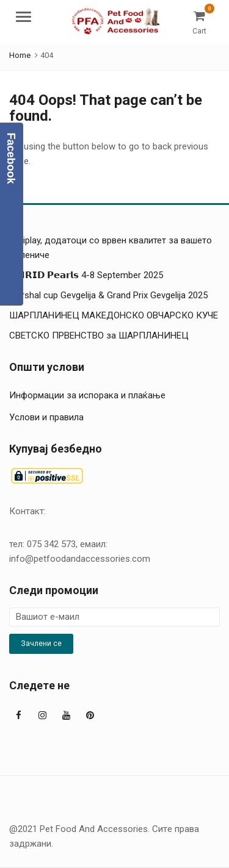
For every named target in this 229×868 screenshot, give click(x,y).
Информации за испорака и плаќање (87, 395)
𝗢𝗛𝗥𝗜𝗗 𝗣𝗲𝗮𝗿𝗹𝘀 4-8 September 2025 (86, 275)
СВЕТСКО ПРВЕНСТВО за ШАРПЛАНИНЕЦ (99, 335)
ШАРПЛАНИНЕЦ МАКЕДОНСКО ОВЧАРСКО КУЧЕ (114, 315)
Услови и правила (46, 417)
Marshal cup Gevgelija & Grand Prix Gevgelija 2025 (108, 295)
